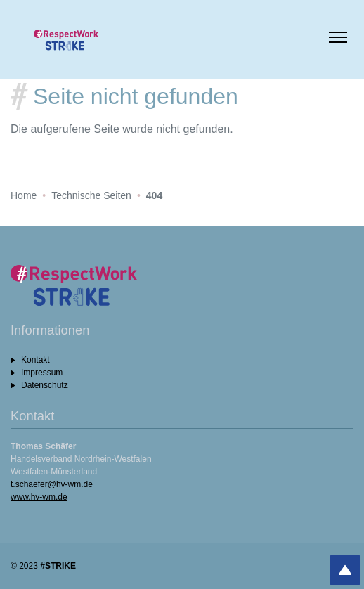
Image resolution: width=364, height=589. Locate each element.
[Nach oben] (345, 570)
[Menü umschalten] (338, 39)
